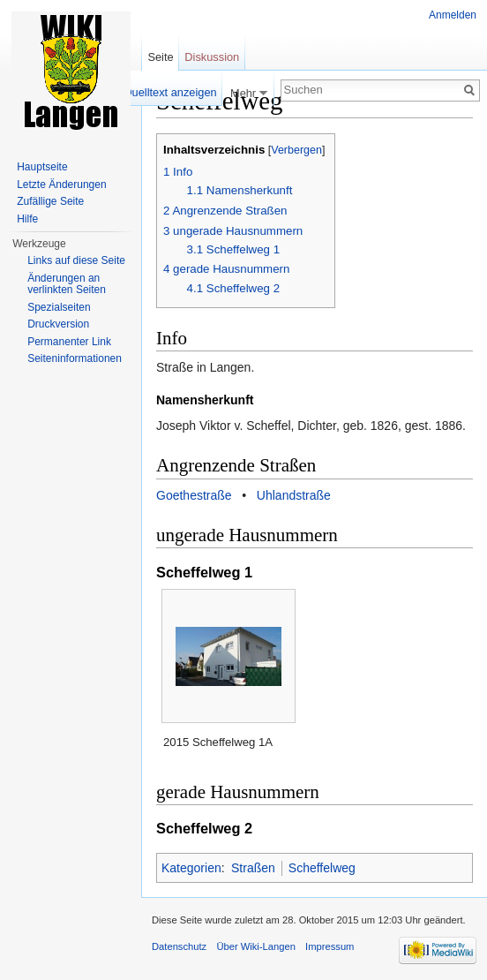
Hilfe (27, 219)
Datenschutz (179, 946)
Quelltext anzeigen (170, 92)
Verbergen (296, 150)
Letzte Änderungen (61, 185)
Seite (160, 57)
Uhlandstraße (294, 495)
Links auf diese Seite (76, 260)
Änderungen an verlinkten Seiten (67, 284)
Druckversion (58, 324)
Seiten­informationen (75, 358)
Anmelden (453, 15)
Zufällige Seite (50, 201)
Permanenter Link (69, 342)
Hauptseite (42, 167)
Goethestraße (194, 495)
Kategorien (191, 868)
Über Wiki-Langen (256, 946)
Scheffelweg (322, 868)
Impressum (330, 946)
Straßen (253, 868)
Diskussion (212, 57)
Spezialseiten (59, 307)
